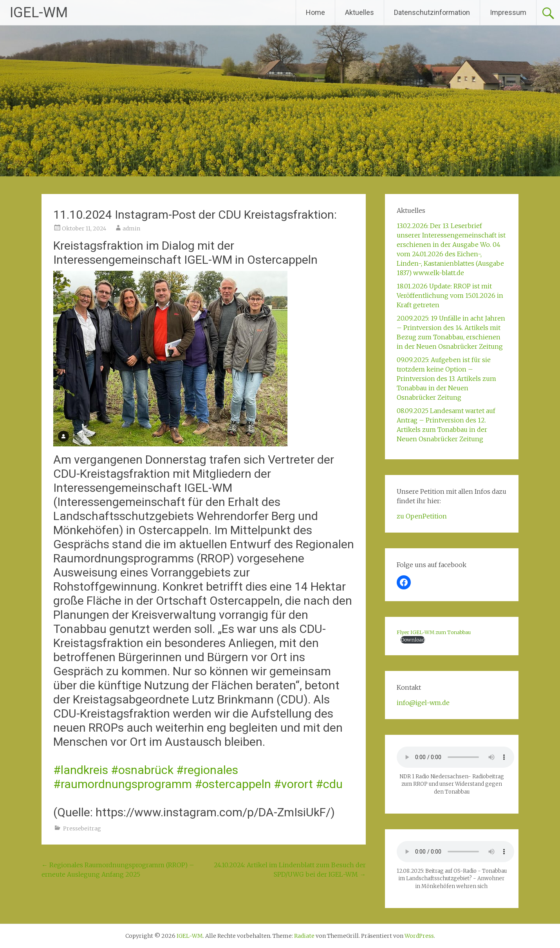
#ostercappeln (233, 784)
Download (413, 640)
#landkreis (81, 770)
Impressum (508, 12)
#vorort (293, 784)
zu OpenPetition (422, 516)
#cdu (329, 784)
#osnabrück (142, 770)
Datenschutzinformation (432, 12)
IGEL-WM (39, 13)
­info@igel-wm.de (423, 703)
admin (131, 228)
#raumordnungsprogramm (123, 784)
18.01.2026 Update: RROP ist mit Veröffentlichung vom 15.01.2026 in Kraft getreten (450, 295)
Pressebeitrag (82, 828)
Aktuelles (359, 12)
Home (315, 12)
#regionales (207, 770)
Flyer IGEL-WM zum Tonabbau (434, 632)
